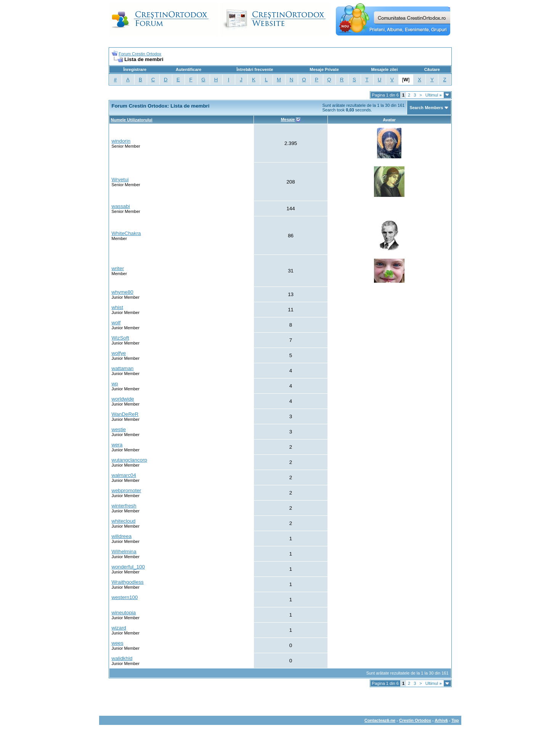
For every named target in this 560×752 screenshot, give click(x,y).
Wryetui (120, 180)
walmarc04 (124, 475)
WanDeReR (125, 414)
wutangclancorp (129, 460)
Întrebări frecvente (255, 69)
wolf (116, 323)
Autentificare (189, 69)
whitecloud (124, 521)
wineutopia (124, 613)
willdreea (122, 536)
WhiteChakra (126, 233)
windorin (121, 141)
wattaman (123, 368)
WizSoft (120, 338)
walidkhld (122, 658)
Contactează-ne (380, 720)
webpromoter (127, 490)
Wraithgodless (128, 582)
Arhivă (441, 720)
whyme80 (123, 292)
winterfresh (124, 506)
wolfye (119, 353)
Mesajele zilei (385, 69)
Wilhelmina (124, 552)
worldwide (123, 399)
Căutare (432, 69)
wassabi (121, 206)
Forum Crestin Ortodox (140, 54)
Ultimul (434, 95)
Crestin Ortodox (415, 720)
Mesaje (288, 119)
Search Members (426, 108)
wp (115, 384)
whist (117, 307)
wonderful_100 (128, 567)
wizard (119, 628)
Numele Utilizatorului (132, 120)
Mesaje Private (324, 69)
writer (118, 268)
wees (118, 643)
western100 (125, 597)
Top (455, 720)
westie (119, 429)
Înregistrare (135, 69)
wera (117, 445)
